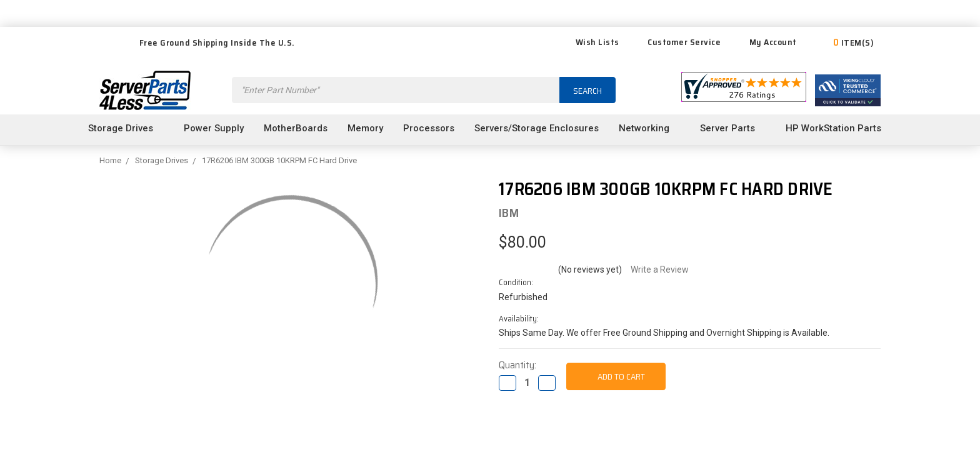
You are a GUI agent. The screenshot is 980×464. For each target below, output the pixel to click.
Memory (365, 128)
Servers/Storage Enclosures (537, 128)
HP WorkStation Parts (839, 128)
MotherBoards (296, 128)
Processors (429, 128)
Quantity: (517, 365)
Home (110, 160)
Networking (649, 128)
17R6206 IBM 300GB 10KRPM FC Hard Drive (279, 160)
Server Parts (733, 128)
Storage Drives (126, 128)
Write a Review (660, 270)
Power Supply (214, 128)
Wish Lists (589, 42)
